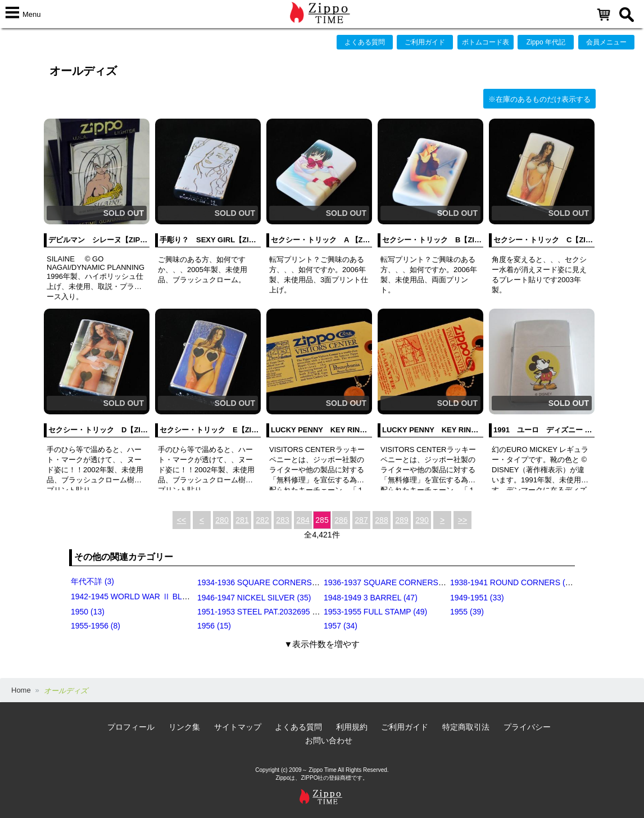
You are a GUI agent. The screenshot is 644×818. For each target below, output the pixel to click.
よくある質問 (365, 42)
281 (242, 520)
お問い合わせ (329, 740)
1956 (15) (214, 626)
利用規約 (352, 727)
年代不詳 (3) (92, 581)
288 (381, 520)
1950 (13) (88, 612)
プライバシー (527, 727)
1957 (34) (341, 626)
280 (222, 520)
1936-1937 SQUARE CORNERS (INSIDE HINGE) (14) (419, 582)
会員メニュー (606, 42)
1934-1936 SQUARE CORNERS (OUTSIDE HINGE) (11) (297, 582)
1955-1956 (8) (96, 626)
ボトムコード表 (486, 42)
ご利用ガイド (425, 42)
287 (361, 520)
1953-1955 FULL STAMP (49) (375, 612)
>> (462, 520)
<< (182, 520)
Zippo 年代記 (546, 42)
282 (262, 520)
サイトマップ (238, 727)
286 (341, 520)
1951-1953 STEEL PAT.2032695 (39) (262, 612)
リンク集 (184, 727)
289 (402, 520)
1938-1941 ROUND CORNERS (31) (513, 582)
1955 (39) (467, 612)
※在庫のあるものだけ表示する (539, 99)
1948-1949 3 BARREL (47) (371, 598)
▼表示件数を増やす (322, 644)
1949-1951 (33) (477, 598)
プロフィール (131, 727)
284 (303, 520)
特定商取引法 (466, 727)
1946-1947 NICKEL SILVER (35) (254, 598)
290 (422, 520)
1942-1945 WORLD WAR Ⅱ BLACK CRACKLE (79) (162, 596)
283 (282, 520)
